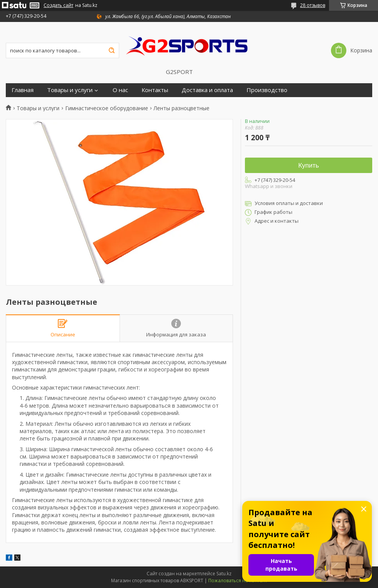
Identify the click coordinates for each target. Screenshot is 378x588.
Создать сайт (58, 5)
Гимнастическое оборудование (107, 108)
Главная (23, 90)
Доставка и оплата (207, 90)
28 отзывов (313, 5)
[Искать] (111, 50)
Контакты (155, 90)
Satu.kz (224, 574)
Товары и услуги (70, 90)
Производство (267, 90)
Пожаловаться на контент (238, 580)
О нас (120, 90)
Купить (309, 165)
